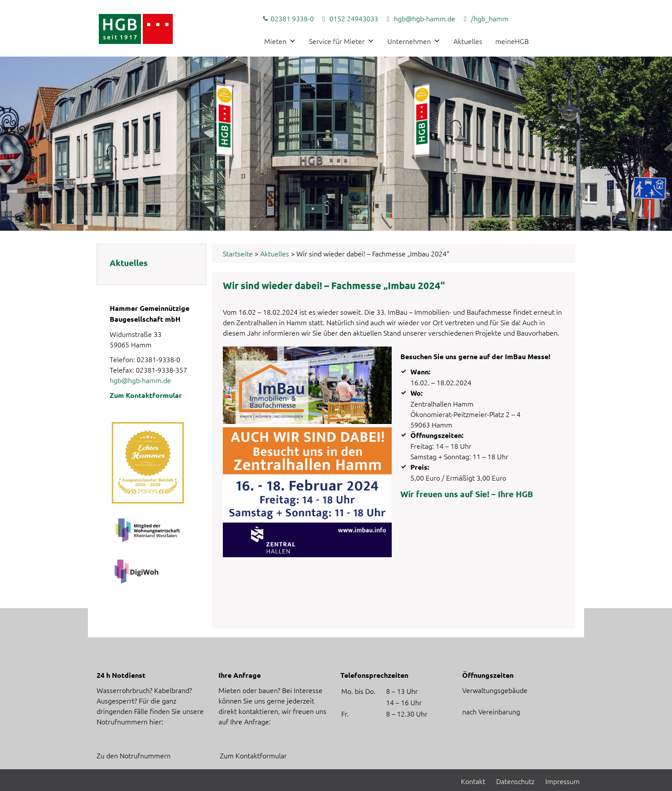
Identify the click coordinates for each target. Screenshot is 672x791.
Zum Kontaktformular (146, 395)
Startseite (238, 253)
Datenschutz (515, 781)
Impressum (563, 781)
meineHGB (512, 41)
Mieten (280, 41)
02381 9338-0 (292, 18)
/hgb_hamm (490, 18)
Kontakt (473, 781)
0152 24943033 (354, 18)
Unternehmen (414, 41)
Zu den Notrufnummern (134, 755)
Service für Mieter (342, 41)
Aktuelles (468, 41)
